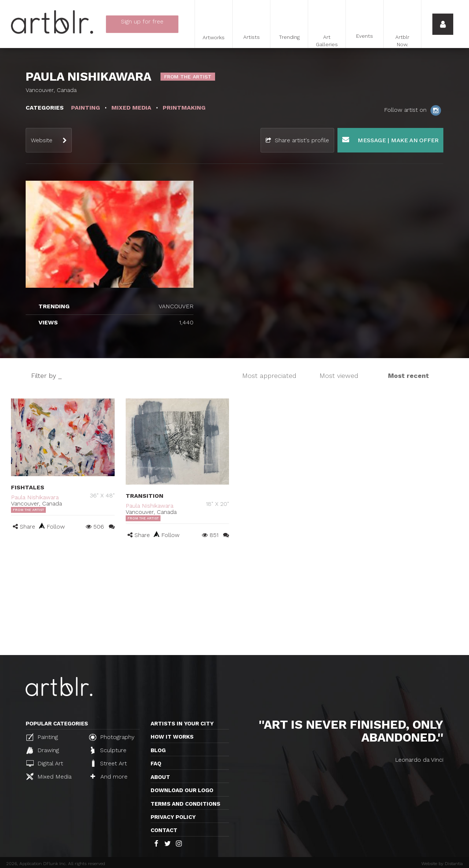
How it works (172, 737)
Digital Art (45, 763)
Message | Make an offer (390, 140)
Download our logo (182, 790)
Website (42, 140)
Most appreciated (269, 376)
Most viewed (339, 376)
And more (109, 777)
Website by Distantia (442, 864)
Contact (164, 830)
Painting (42, 737)
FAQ (156, 764)
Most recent (409, 376)
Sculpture (109, 750)
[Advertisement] (234, 600)
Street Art (109, 763)
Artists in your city (182, 724)
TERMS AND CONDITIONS (185, 804)
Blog (158, 750)
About (160, 777)
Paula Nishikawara (35, 497)
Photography (112, 737)
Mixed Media (49, 776)
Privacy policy (173, 817)
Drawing (43, 750)
